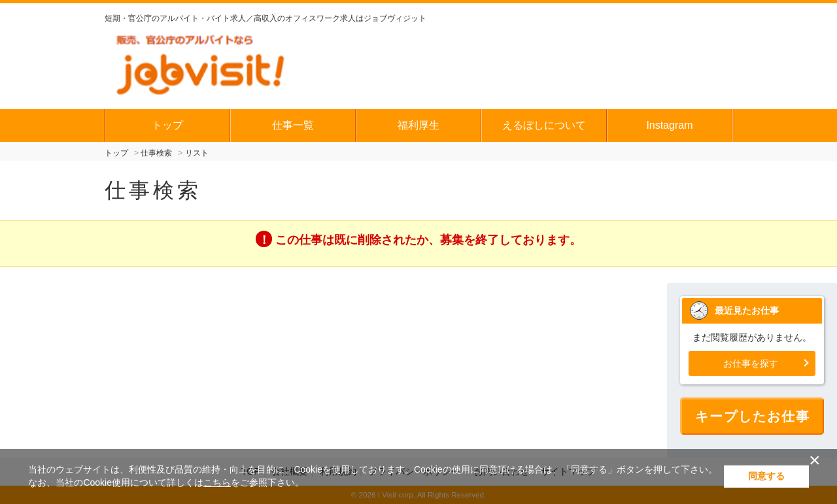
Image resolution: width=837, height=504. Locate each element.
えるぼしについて (544, 125)
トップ (167, 125)
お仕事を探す (751, 363)
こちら (217, 482)
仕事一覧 (293, 125)
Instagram (669, 125)
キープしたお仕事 (753, 416)
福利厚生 (418, 125)
